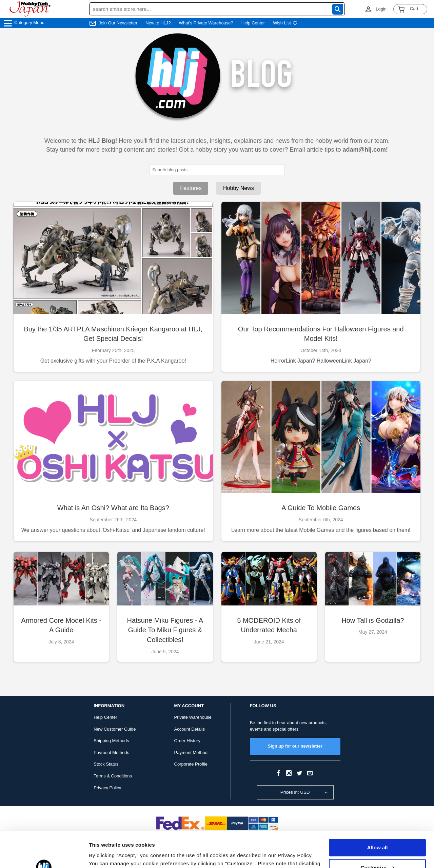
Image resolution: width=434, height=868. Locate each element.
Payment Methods (111, 753)
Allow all (378, 812)
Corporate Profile (191, 764)
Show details (105, 855)
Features (191, 188)
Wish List (285, 23)
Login (381, 9)
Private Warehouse (193, 717)
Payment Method (191, 753)
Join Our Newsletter (118, 23)
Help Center (253, 23)
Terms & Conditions (113, 776)
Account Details (190, 729)
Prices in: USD (295, 792)
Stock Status (106, 764)
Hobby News (239, 188)
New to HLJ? (158, 23)
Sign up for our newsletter (295, 746)
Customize (378, 832)
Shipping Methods (111, 741)
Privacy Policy (107, 788)
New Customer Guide (115, 729)
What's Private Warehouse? (206, 23)
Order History (187, 741)
